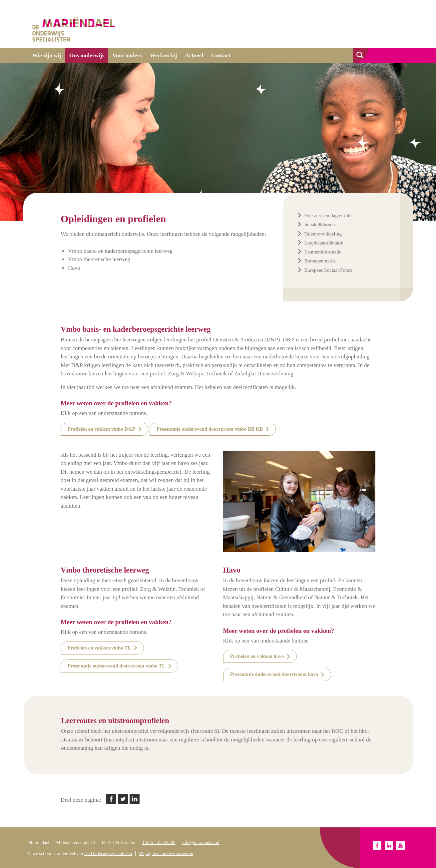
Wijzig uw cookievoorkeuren (166, 854)
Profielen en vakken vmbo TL (99, 648)
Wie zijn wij (47, 55)
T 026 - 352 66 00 (159, 843)
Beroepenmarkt (320, 261)
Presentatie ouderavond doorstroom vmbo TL (116, 666)
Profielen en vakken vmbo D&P (101, 429)
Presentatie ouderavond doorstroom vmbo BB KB (210, 429)
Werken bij (164, 55)
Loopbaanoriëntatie (324, 243)
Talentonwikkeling (323, 234)
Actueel (194, 55)
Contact (221, 55)
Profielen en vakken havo (257, 656)
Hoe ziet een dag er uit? (328, 216)
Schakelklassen (320, 224)
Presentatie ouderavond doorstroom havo (274, 674)
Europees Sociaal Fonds (328, 270)
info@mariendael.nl (201, 843)
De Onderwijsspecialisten (108, 854)
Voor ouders (127, 55)
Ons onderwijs (87, 55)
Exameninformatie (323, 252)
